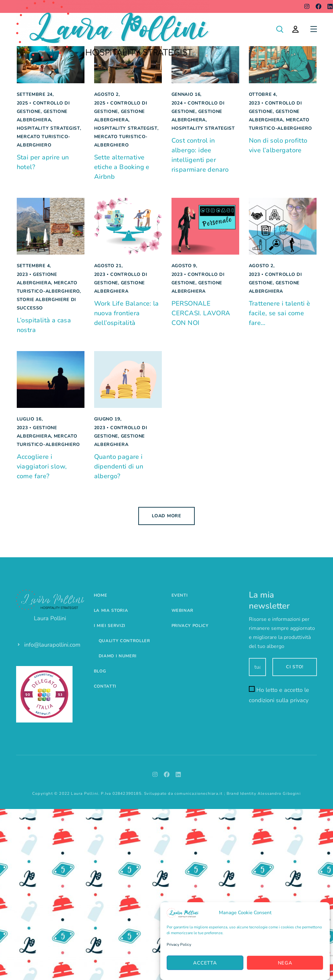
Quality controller (124, 641)
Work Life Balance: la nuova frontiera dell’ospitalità (127, 313)
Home (101, 595)
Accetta (205, 963)
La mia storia (111, 611)
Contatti (105, 686)
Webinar (183, 611)
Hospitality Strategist (48, 128)
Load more (166, 516)
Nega (285, 963)
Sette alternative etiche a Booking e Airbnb (122, 167)
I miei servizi (110, 626)
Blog (100, 671)
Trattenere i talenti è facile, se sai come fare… (280, 313)
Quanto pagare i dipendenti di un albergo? (119, 466)
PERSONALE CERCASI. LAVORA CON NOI (201, 313)
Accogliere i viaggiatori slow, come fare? (42, 466)
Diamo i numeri (118, 656)
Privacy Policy (179, 945)
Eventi (180, 595)
